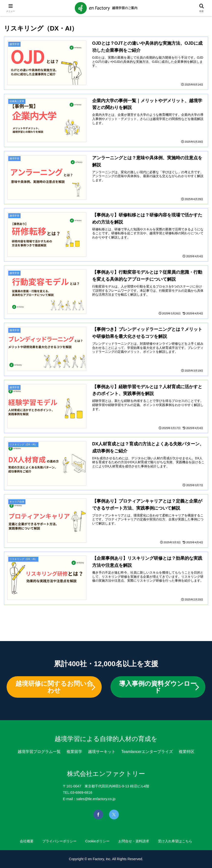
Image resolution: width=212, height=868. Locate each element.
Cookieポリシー (98, 841)
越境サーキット (102, 752)
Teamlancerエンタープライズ (147, 752)
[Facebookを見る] (98, 814)
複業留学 (74, 752)
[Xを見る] (114, 814)
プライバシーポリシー (59, 841)
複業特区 (187, 752)
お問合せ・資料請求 (134, 841)
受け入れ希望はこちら (175, 841)
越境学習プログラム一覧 (39, 752)
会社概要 (27, 841)
